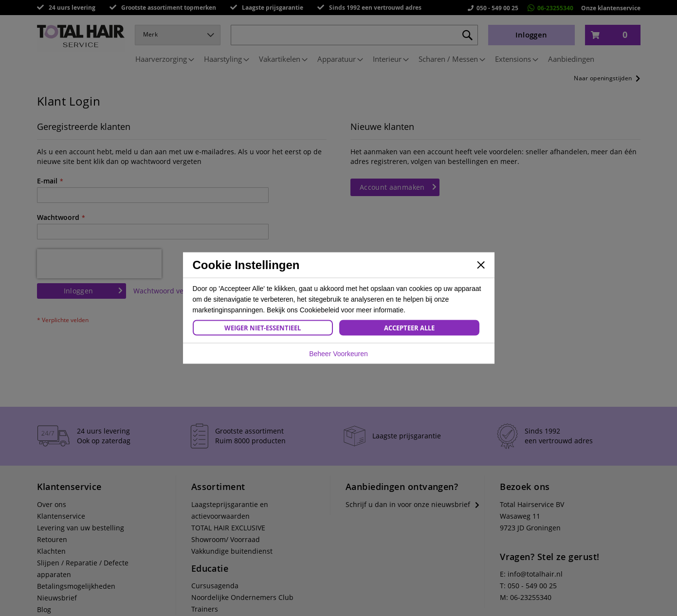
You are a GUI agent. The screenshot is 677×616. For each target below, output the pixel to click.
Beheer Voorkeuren (338, 354)
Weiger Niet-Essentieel (263, 328)
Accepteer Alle (409, 328)
